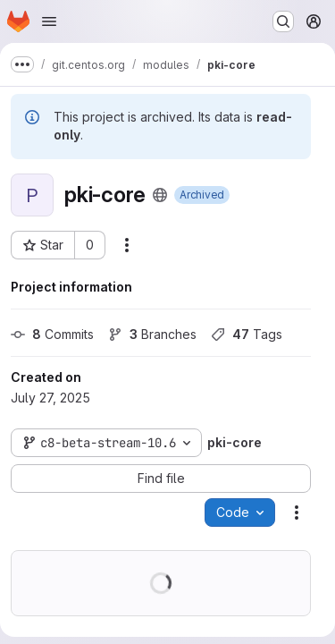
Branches (152, 334)
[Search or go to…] (283, 21)
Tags (247, 334)
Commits (52, 334)
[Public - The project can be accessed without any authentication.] (160, 195)
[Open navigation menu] (49, 21)
